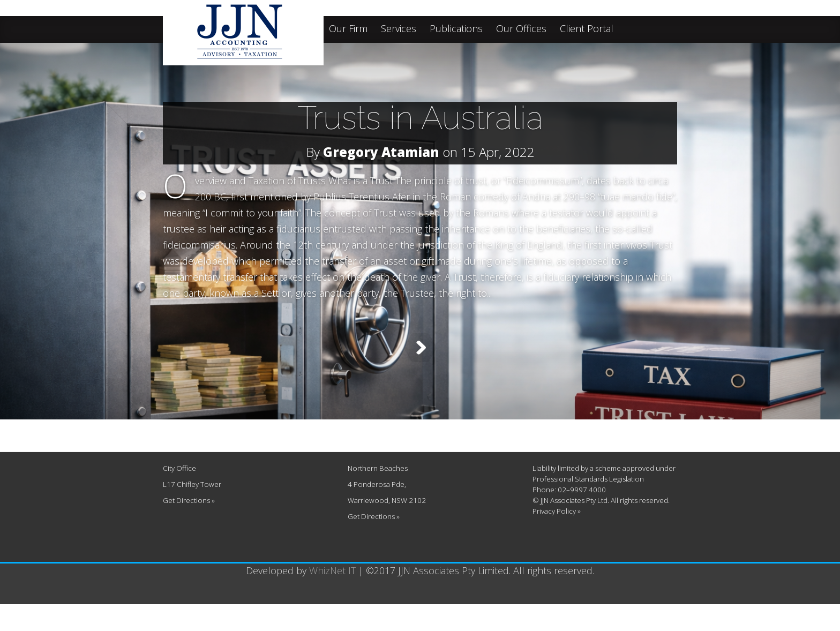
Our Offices (521, 29)
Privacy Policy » (557, 538)
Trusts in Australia (420, 118)
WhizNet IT (332, 597)
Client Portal (587, 29)
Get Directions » (189, 527)
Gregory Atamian (381, 152)
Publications (456, 29)
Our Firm (348, 29)
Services (399, 29)
